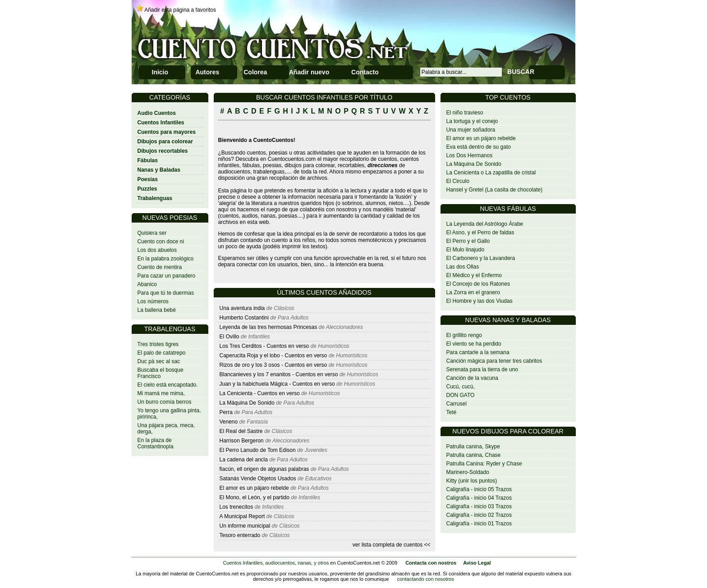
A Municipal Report (242, 516)
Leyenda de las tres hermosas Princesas (269, 327)
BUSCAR (521, 72)
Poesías (148, 179)
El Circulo (458, 181)
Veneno (229, 422)
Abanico (147, 284)
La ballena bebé (157, 310)
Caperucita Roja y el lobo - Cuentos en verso (274, 356)
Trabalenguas (155, 198)
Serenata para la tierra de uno (482, 369)
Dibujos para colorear (165, 141)
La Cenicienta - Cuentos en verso (260, 393)
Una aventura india (242, 308)
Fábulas (148, 160)
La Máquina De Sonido (474, 164)
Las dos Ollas (463, 267)
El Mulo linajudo (466, 250)
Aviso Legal (477, 563)
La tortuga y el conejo (472, 121)
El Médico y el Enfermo (474, 275)
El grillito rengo (464, 335)
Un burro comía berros (165, 402)
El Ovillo (230, 337)
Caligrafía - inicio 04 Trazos (479, 498)
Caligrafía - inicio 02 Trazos (479, 515)
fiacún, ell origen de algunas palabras (265, 469)
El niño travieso (465, 113)
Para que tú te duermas (166, 293)
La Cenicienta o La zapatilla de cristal (491, 173)
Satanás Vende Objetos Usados (258, 479)
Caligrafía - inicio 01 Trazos (479, 524)
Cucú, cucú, (461, 387)
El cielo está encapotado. (168, 385)
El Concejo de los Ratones (478, 284)
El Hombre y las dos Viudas (480, 301)
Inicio (160, 72)
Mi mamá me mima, (161, 393)
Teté (452, 412)
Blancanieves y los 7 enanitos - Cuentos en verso (280, 374)
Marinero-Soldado (468, 472)
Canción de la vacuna (472, 378)
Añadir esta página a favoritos (180, 10)
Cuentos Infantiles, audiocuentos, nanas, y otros (276, 563)
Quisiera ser (152, 233)
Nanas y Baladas (159, 170)
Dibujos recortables (163, 151)
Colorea (255, 72)
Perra (226, 412)
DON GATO (461, 395)
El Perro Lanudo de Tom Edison (259, 450)
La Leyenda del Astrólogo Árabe (485, 224)
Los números (153, 301)
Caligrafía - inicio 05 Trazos (479, 489)
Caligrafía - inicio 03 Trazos (479, 506)
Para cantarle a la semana (478, 352)
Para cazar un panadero (167, 276)
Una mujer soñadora (471, 130)
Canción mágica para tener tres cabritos (494, 361)
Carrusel (457, 404)
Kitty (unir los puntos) (472, 481)
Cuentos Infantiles (161, 123)
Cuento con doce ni (161, 242)
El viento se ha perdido (474, 344)
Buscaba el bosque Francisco (161, 373)
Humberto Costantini (245, 318)
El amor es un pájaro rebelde (481, 138)
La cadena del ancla (244, 460)
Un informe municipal (245, 526)
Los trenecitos (236, 507)
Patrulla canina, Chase (474, 455)
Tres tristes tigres (158, 344)
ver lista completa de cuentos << (392, 545)
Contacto (365, 72)
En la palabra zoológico (166, 259)
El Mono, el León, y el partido (255, 497)
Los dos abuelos (157, 250)
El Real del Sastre (241, 431)
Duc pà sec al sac (159, 361)
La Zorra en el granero (473, 292)
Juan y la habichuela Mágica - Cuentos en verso (278, 384)
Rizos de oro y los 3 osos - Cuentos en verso (274, 365)
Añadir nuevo (309, 72)
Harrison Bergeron (242, 441)
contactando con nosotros (426, 579)
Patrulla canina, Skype (473, 447)
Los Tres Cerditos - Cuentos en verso (265, 346)
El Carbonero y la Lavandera (481, 258)
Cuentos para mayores (167, 132)
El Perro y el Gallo (468, 241)
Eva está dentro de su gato (479, 147)
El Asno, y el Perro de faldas (480, 232)
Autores (207, 72)
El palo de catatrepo (162, 353)
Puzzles (147, 189)
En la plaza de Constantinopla (156, 443)
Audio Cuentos (157, 113)
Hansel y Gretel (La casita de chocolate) (494, 190)
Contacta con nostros (431, 563)
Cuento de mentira (160, 267)
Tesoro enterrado (240, 535)
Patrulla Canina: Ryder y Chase (484, 464)
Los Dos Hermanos (470, 155)
